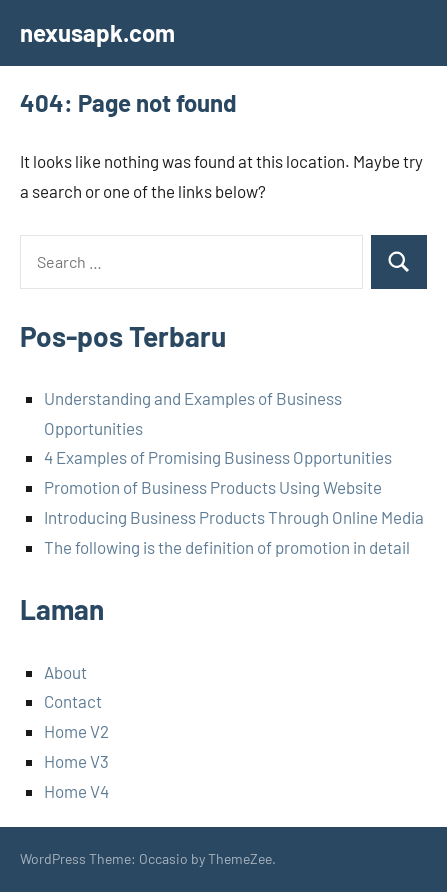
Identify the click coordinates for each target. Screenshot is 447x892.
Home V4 (76, 791)
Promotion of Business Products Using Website (213, 487)
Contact (73, 701)
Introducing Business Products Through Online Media (234, 517)
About (65, 672)
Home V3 (76, 761)
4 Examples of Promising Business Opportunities (218, 457)
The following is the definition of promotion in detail (227, 547)
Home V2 (76, 731)
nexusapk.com (97, 32)
